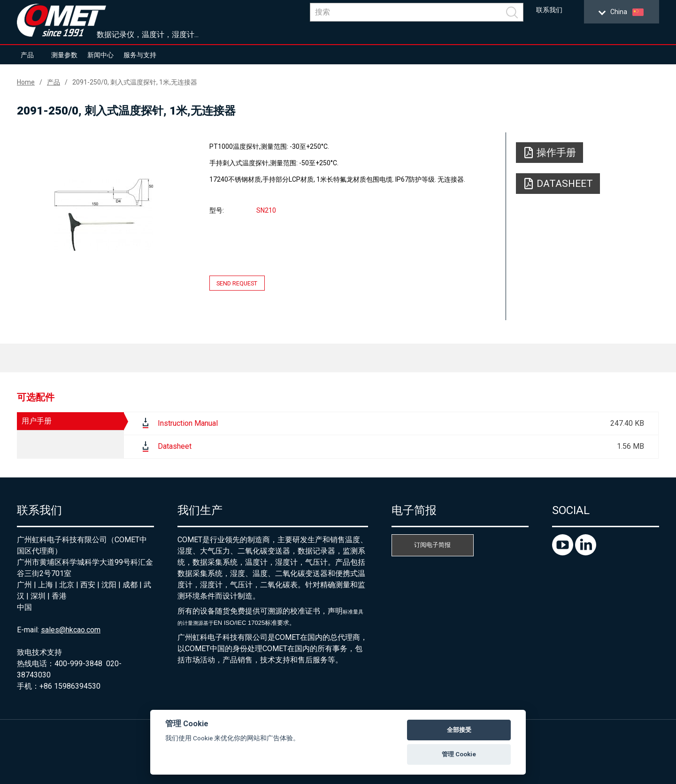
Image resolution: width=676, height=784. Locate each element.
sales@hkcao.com (71, 630)
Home (26, 82)
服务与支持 (140, 55)
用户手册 (37, 421)
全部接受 (459, 730)
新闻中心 (100, 55)
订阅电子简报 (432, 545)
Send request (237, 283)
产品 (27, 55)
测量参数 (64, 55)
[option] (104, 215)
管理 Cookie (459, 754)
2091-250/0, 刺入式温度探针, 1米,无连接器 (135, 82)
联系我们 (549, 10)
